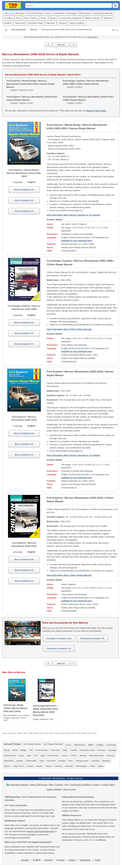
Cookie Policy (108, 785)
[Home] (6, 30)
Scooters (8, 18)
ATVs (18, 18)
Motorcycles (85, 13)
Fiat (31, 750)
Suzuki (30, 766)
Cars (6, 13)
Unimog (58, 766)
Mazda (83, 755)
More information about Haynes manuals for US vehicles (74, 215)
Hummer (101, 750)
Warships (51, 23)
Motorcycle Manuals (103, 13)
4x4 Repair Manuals (53, 744)
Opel (42, 761)
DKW (15, 750)
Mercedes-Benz (97, 755)
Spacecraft (20, 23)
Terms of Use (69, 789)
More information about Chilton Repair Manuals (69, 329)
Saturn (7, 766)
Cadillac (100, 745)
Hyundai (112, 750)
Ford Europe (42, 750)
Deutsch (25, 860)
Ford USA (55, 750)
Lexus (64, 755)
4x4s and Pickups (19, 29)
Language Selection (19, 785)
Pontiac (62, 761)
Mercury (34, 29)
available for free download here (76, 241)
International (10, 755)
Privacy (96, 785)
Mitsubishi (9, 761)
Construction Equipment (70, 18)
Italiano (72, 860)
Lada (42, 755)
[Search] (115, 6)
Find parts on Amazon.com (59, 638)
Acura (68, 745)
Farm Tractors (31, 18)
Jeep (29, 755)
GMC (65, 750)
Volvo (93, 766)
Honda (74, 750)
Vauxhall (69, 766)
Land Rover (53, 755)
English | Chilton (86, 84)
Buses (53, 18)
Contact (59, 785)
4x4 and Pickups (35, 13)
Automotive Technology (65, 13)
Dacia (7, 750)
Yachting (62, 23)
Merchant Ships (36, 23)
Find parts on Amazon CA (59, 648)
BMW (91, 745)
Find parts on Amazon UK (92, 638)
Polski (97, 860)
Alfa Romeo (80, 745)
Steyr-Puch (18, 766)
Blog (51, 785)
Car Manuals (18, 13)
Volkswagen (81, 766)
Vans (48, 13)
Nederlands (85, 860)
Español (49, 860)
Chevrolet (111, 745)
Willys (101, 766)
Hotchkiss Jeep (87, 750)
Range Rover (82, 761)
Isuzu (21, 755)
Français (61, 860)
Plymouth (51, 761)
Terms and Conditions (81, 785)
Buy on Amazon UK (24, 200)
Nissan (20, 761)
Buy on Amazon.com (24, 189)
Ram (71, 761)
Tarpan (39, 766)
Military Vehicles (93, 18)
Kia (36, 755)
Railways (108, 18)
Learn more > (93, 37)
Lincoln (74, 755)
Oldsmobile (31, 761)
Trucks (44, 18)
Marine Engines (77, 23)
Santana (95, 761)
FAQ (66, 785)
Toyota (48, 766)
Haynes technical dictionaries (41, 831)
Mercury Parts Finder (96, 111)
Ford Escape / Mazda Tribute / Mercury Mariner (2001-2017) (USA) (15, 708)
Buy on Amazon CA (24, 211)
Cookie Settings (54, 789)
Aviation (8, 23)
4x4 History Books (32, 744)
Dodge (23, 750)
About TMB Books (39, 785)
